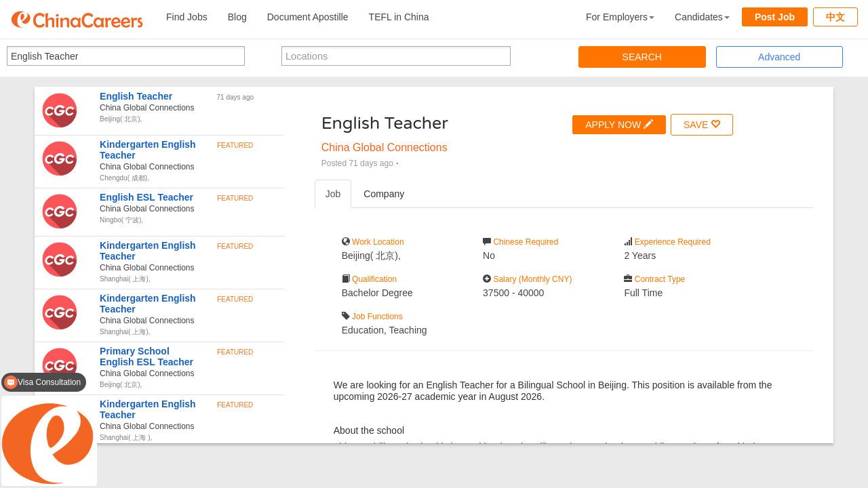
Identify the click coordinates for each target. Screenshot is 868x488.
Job (333, 194)
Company (384, 194)
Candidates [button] (702, 17)
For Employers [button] (620, 17)
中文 (835, 17)
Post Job (775, 17)
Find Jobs (187, 17)
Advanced (779, 57)
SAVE (702, 124)
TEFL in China (399, 17)
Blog (237, 17)
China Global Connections (384, 147)
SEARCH (642, 57)
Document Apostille (308, 17)
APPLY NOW (619, 124)
